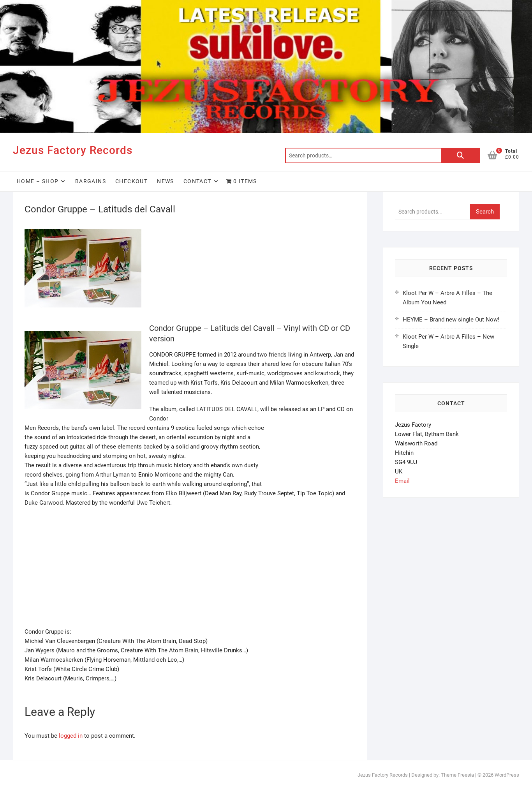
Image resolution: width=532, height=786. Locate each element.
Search (460, 155)
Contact (197, 181)
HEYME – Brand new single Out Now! (451, 320)
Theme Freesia (457, 775)
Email (402, 481)
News (166, 181)
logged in (71, 736)
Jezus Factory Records (73, 150)
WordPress (507, 775)
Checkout (131, 181)
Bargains (91, 181)
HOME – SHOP (38, 181)
